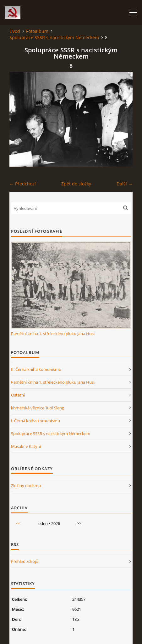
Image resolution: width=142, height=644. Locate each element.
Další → (125, 184)
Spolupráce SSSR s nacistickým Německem (54, 37)
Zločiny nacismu (26, 486)
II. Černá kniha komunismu (36, 369)
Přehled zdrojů (25, 561)
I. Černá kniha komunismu (35, 421)
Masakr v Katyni (26, 446)
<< (18, 523)
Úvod (15, 31)
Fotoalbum (37, 31)
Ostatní (18, 395)
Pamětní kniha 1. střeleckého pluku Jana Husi (53, 334)
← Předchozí (23, 184)
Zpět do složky (76, 184)
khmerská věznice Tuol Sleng (38, 408)
